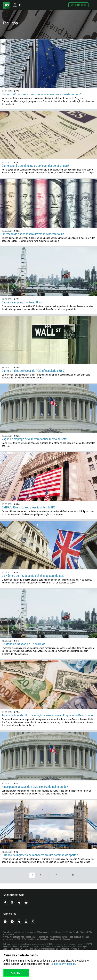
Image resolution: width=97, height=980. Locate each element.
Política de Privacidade (63, 964)
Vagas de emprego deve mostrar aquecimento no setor (34, 439)
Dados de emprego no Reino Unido (22, 302)
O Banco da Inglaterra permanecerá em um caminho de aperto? (40, 855)
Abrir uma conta (78, 5)
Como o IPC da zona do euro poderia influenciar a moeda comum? (42, 94)
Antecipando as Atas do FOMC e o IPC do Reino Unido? (35, 787)
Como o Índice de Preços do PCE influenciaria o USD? (34, 371)
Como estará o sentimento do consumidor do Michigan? (35, 166)
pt (20, 5)
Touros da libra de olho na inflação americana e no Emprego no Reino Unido (47, 715)
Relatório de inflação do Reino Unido (23, 644)
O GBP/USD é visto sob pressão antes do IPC (29, 507)
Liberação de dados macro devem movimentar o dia (33, 234)
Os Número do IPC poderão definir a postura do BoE (33, 576)
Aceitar (16, 973)
